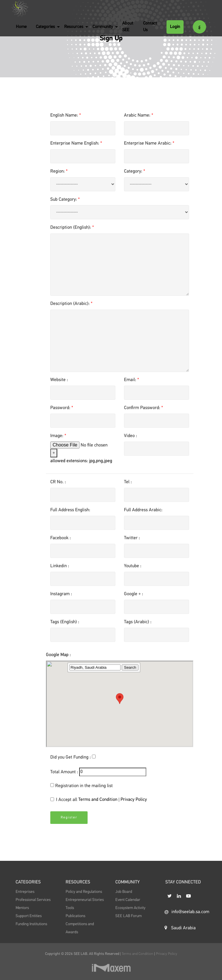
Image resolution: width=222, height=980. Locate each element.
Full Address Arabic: (143, 516)
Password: (62, 414)
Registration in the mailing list (84, 792)
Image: (58, 442)
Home (21, 27)
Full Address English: (70, 516)
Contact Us (150, 27)
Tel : (128, 488)
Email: (132, 386)
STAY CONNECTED (183, 897)
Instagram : (61, 600)
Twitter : (132, 544)
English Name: (66, 115)
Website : (59, 386)
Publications (75, 929)
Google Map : (58, 743)
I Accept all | (99, 806)
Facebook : (61, 544)
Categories (45, 27)
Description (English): (72, 233)
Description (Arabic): (71, 309)
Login (175, 27)
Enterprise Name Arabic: (149, 143)
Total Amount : (64, 778)
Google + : (134, 600)
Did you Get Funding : (71, 763)
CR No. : (58, 488)
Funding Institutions (31, 938)
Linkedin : (60, 572)
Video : (131, 442)
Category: (135, 171)
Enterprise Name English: (76, 143)
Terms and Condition (98, 805)
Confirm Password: (144, 414)
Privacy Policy (134, 805)
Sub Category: (65, 205)
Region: (59, 171)
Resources (74, 27)
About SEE (128, 27)
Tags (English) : (65, 628)
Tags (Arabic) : (138, 628)
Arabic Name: (139, 115)
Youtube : (133, 572)
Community (103, 27)
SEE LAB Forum (128, 929)
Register (69, 828)
